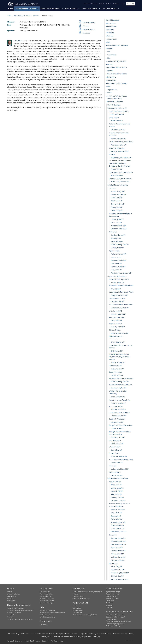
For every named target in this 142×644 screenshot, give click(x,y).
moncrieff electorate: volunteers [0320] (121, 286)
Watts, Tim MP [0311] (116, 257)
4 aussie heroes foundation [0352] (120, 400)
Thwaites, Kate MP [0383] (118, 501)
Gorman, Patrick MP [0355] (118, 409)
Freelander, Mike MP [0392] (118, 532)
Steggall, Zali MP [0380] (117, 491)
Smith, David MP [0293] (117, 198)
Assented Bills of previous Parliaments (53, 613)
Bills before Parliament (47, 610)
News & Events (71, 9)
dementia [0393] (113, 535)
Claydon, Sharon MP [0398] (118, 551)
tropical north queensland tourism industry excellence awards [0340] (120, 357)
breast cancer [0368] (114, 453)
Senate (10, 592)
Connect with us (78, 596)
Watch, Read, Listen (46, 594)
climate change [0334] (115, 330)
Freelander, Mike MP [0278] (118, 145)
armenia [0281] (112, 154)
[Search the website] (130, 4)
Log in (123, 4)
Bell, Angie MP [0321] (116, 289)
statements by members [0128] (117, 61)
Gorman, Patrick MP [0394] (118, 538)
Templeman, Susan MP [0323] (119, 295)
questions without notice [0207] (117, 74)
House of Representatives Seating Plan (20, 619)
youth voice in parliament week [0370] (121, 460)
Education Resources (47, 598)
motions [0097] (110, 49)
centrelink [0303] (113, 232)
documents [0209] (112, 77)
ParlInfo (108, 4)
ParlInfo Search (111, 596)
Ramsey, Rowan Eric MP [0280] (120, 151)
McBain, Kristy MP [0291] (118, 191)
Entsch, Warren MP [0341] (118, 363)
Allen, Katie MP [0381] (116, 494)
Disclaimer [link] (45, 641)
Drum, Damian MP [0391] (117, 529)
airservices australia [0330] (117, 317)
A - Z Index (110, 603)
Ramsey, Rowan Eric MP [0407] (120, 579)
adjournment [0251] (112, 90)
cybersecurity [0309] (114, 251)
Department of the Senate (115, 615)
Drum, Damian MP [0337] (117, 342)
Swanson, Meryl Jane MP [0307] (120, 245)
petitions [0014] (111, 33)
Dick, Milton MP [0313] (116, 264)
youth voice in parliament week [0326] (121, 305)
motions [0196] (110, 71)
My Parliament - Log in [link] (113, 592)
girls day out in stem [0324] (117, 298)
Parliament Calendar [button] (90, 4)
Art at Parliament (78, 610)
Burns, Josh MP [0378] (116, 485)
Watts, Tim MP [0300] (116, 222)
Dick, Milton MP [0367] (116, 450)
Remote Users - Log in (113, 594)
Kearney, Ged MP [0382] (117, 498)
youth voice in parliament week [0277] (121, 142)
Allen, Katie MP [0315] (116, 270)
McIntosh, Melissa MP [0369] (119, 456)
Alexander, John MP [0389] (118, 522)
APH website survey (113, 598)
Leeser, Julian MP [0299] (117, 219)
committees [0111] (112, 55)
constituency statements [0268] (117, 108)
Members (10, 617)
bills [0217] (109, 86)
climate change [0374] (115, 472)
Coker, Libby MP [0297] (117, 210)
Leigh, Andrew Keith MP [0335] (120, 333)
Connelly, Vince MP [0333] (118, 327)
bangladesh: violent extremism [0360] (121, 425)
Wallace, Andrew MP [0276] (118, 139)
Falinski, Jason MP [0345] (117, 375)
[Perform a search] (133, 4)
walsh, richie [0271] (114, 118)
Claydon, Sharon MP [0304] (118, 235)
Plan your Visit (77, 613)
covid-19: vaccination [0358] (117, 419)
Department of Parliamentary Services (118, 622)
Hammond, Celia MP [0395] (118, 541)
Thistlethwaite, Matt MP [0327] (120, 308)
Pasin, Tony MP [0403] (117, 567)
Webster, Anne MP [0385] (118, 510)
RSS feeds (110, 607)
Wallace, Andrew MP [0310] (118, 254)
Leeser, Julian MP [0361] (117, 428)
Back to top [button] (130, 641)
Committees (44, 625)
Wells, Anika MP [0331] (117, 320)
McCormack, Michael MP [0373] (120, 469)
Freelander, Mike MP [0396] (118, 544)
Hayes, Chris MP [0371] (117, 463)
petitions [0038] (111, 36)
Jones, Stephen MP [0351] (118, 397)
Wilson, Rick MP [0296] (117, 207)
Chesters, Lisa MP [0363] (118, 437)
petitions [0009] (111, 30)
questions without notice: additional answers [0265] (117, 97)
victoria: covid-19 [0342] (116, 366)
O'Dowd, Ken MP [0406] (117, 576)
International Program (47, 603)
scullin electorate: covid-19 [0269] (119, 111)
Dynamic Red (11, 596)
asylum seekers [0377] (115, 482)
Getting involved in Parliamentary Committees (87, 592)
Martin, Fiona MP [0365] (117, 444)
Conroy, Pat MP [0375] (117, 475)
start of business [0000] (112, 20)
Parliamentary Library (47, 601)
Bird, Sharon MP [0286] (117, 176)
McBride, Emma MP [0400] (118, 557)
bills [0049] (109, 42)
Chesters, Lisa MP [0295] (118, 204)
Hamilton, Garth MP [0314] (118, 267)
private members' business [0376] (118, 479)
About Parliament (90, 9)
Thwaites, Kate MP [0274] (118, 130)
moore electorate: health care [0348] (121, 385)
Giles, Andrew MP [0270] (117, 114)
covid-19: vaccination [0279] (117, 148)
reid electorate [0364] (115, 441)
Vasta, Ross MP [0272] (117, 121)
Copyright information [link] (33, 641)
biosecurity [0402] (113, 563)
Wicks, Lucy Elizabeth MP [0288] (120, 182)
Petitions (76, 594)
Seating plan (11, 601)
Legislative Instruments (47, 617)
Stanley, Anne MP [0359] (117, 422)
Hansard (36, 15)
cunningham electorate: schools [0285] (121, 172)
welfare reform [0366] (115, 447)
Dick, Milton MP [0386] (116, 513)
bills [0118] (109, 58)
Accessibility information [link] (15, 641)
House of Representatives (16, 608)
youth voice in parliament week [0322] (121, 292)
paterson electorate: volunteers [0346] (121, 378)
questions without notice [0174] (117, 68)
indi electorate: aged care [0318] (119, 279)
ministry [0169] (110, 64)
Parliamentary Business (26, 9)
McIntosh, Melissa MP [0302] (119, 229)
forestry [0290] (112, 188)
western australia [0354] (116, 406)
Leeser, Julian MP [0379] (117, 488)
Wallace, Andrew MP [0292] (118, 194)
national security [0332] (115, 324)
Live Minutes (11, 615)
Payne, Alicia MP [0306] (117, 241)
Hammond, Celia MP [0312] (118, 260)
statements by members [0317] (117, 276)
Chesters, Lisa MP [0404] (118, 570)
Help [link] (61, 641)
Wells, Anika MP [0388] (117, 519)
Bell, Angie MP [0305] (116, 238)
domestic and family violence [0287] (120, 179)
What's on (76, 606)
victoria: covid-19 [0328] (116, 311)
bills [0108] (109, 52)
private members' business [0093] (118, 45)
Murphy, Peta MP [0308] (117, 248)
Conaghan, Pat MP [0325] (118, 301)
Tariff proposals (45, 615)
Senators (10, 598)
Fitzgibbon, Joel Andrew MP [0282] (121, 158)
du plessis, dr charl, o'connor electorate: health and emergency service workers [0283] (120, 163)
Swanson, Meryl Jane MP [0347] (120, 382)
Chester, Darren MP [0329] (118, 314)
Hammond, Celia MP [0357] (118, 416)
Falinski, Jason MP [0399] (117, 554)
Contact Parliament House (81, 598)
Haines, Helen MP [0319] (117, 283)
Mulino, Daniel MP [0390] (117, 525)
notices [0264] (109, 93)
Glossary (109, 605)
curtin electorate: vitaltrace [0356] (119, 413)
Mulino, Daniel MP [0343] (117, 369)
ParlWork (116, 4)
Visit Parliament (110, 9)
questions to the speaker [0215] (117, 83)
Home (11, 9)
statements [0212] (112, 80)
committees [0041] (112, 39)
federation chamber (115, 102)
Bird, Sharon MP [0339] (117, 351)
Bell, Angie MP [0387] (116, 516)
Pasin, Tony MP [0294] (117, 201)
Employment (110, 601)
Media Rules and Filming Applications (85, 615)
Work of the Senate (14, 594)
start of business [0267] (114, 105)
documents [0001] (112, 23)
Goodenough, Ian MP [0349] (119, 388)
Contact (101, 4)
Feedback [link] (54, 641)
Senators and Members (51, 9)
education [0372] (113, 466)
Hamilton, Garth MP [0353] (118, 403)
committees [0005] (112, 26)
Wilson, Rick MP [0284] (117, 169)
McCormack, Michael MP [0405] (120, 573)
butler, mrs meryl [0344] (116, 372)
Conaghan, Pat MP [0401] (118, 560)
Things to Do (77, 608)
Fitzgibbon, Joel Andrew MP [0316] (121, 273)
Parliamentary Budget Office (115, 624)
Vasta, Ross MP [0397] (117, 548)
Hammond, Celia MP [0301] (118, 226)
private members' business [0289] (118, 185)
